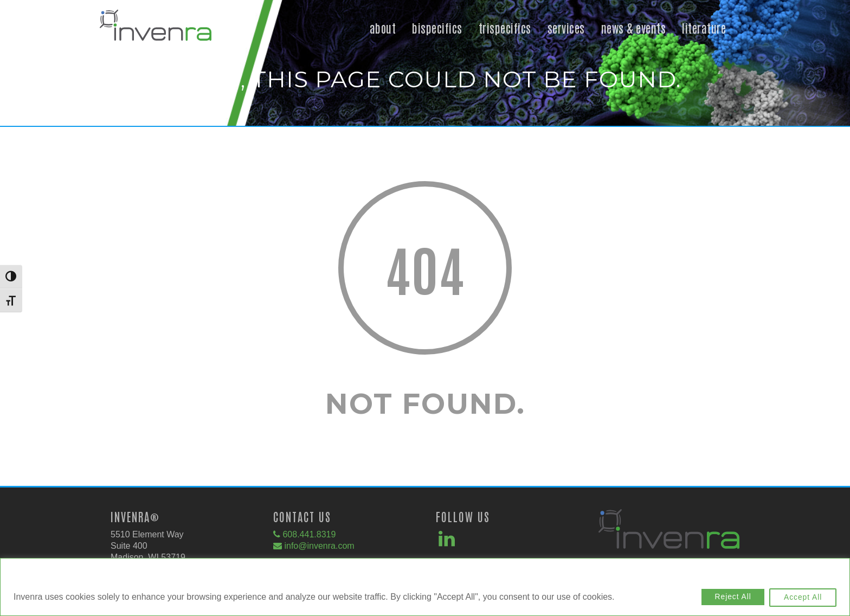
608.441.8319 (309, 534)
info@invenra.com (319, 546)
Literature (704, 28)
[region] (425, 588)
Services (566, 28)
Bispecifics (437, 28)
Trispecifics (505, 28)
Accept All (801, 598)
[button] (156, 38)
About (383, 28)
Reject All (727, 598)
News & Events (634, 28)
